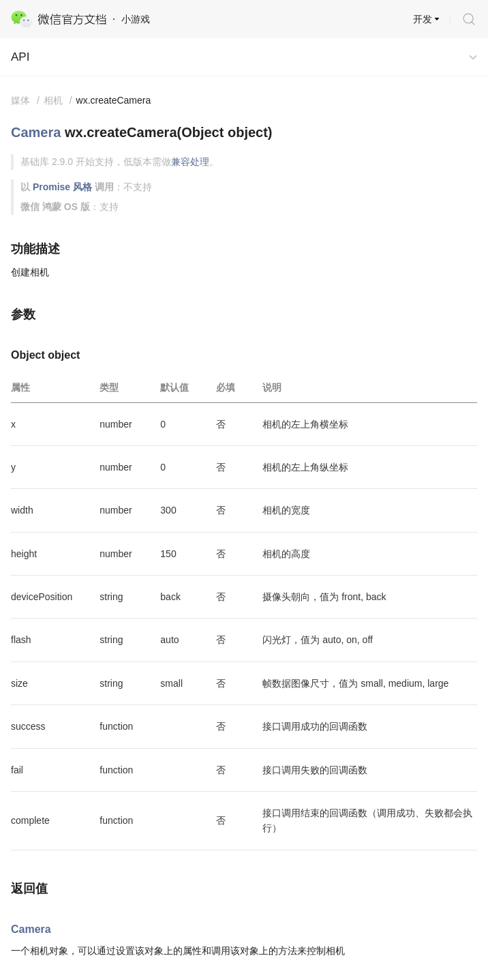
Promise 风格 (62, 187)
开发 (423, 19)
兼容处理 (190, 162)
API (20, 57)
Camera (36, 132)
